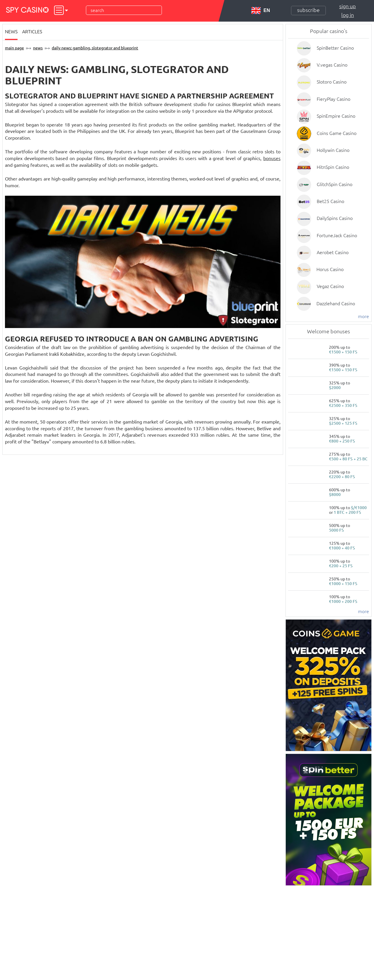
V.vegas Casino (332, 65)
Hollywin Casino (333, 150)
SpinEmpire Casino (336, 116)
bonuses (272, 158)
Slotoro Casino (332, 82)
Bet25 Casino (330, 201)
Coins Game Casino (337, 133)
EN (261, 11)
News (11, 32)
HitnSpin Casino (333, 167)
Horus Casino (330, 269)
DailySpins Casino (335, 218)
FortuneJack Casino (337, 235)
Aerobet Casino (333, 252)
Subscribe (308, 10)
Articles (32, 32)
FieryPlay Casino (334, 99)
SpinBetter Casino (335, 48)
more (363, 316)
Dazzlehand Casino (336, 303)
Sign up (348, 6)
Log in (348, 15)
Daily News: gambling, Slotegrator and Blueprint (95, 48)
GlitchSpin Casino (335, 184)
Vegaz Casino (330, 286)
